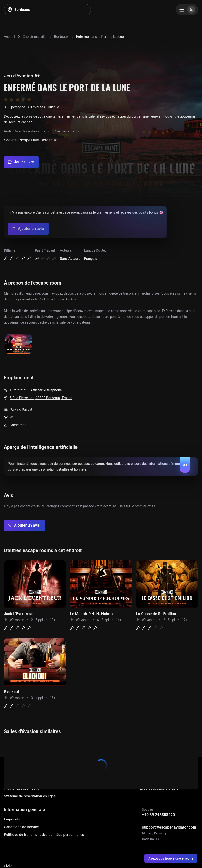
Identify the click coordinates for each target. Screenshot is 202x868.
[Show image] (19, 344)
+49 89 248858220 (158, 815)
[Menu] (187, 10)
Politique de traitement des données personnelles (44, 835)
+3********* (18, 390)
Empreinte (12, 819)
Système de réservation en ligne (30, 796)
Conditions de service (21, 827)
